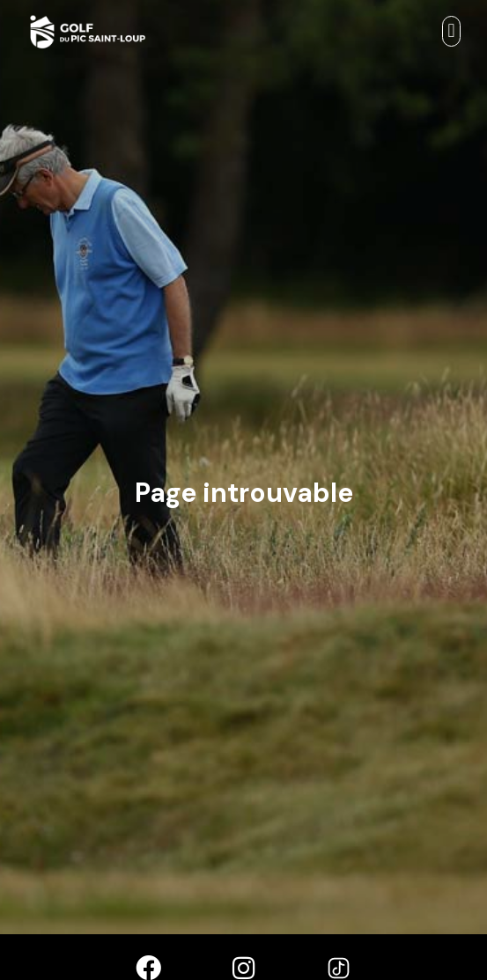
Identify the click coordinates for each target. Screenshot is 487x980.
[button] (451, 31)
